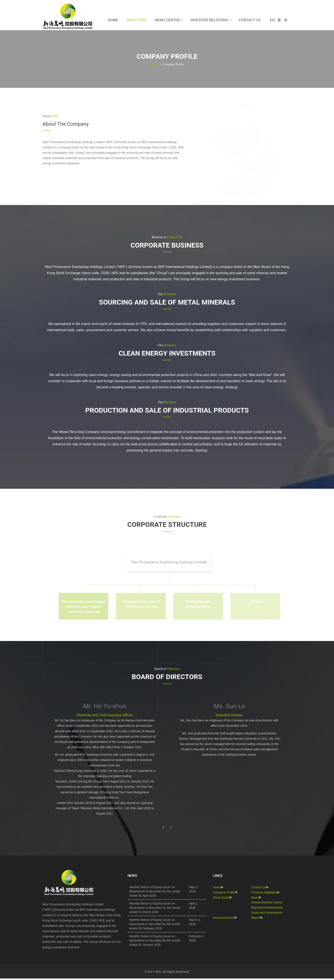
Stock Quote (221, 899)
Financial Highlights (264, 894)
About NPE (137, 20)
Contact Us (250, 20)
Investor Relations (209, 20)
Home (113, 20)
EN (272, 20)
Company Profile (224, 894)
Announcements (224, 919)
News (255, 899)
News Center (167, 20)
